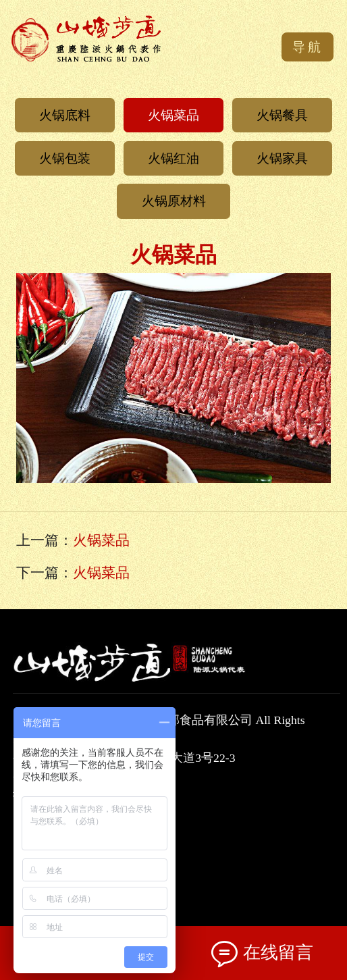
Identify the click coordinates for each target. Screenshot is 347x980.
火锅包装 (65, 158)
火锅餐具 (282, 115)
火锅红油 (173, 158)
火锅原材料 (174, 201)
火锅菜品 (173, 115)
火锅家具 (282, 158)
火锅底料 (65, 115)
